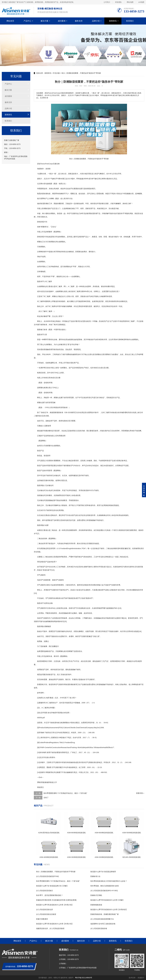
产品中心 (27, 21)
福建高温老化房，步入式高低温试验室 (50, 928)
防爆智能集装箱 (96, 905)
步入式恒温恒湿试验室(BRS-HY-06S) (104, 891)
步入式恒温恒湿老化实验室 (46, 914)
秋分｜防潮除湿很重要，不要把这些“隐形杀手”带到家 (56, 872)
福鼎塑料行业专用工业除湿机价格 (103, 924)
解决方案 (45, 21)
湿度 (127, 466)
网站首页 (10, 21)
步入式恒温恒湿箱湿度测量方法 (102, 919)
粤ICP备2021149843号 (84, 978)
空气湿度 (40, 461)
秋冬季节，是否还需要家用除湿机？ (49, 895)
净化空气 (65, 590)
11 (110, 567)
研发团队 (118, 2)
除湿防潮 (94, 213)
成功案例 (62, 21)
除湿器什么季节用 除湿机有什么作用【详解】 (107, 900)
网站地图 (130, 2)
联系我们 (130, 21)
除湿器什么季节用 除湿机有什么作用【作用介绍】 (55, 924)
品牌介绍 (96, 21)
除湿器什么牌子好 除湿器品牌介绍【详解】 (52, 886)
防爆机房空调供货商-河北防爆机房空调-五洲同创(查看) (56, 900)
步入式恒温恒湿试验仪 (45, 891)
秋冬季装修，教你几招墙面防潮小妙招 (105, 886)
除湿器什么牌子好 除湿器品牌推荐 (103, 872)
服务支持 (79, 21)
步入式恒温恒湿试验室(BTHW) (48, 876)
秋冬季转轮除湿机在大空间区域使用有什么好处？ (109, 881)
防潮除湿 (45, 208)
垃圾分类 (48, 757)
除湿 (42, 204)
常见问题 (56, 73)
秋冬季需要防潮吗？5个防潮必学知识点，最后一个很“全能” (65, 793)
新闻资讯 (113, 21)
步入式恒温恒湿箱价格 (99, 928)
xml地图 (141, 2)
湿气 (89, 194)
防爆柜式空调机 (96, 895)
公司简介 (107, 2)
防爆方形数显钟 (42, 919)
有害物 (98, 608)
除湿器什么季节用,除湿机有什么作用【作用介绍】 (55, 905)
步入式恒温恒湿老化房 (45, 910)
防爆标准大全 (95, 876)
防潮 (45, 204)
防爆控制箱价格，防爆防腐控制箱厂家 (105, 914)
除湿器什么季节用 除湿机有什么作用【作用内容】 (109, 910)
